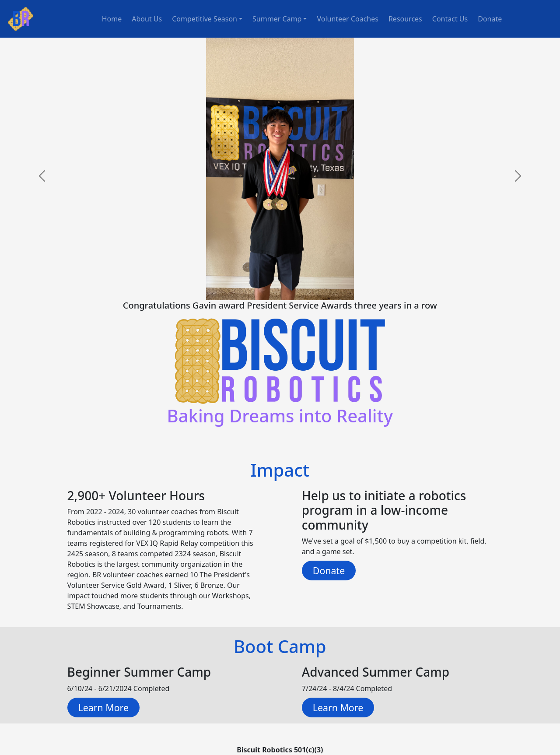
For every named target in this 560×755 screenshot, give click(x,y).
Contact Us (450, 19)
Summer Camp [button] (277, 19)
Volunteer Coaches (347, 19)
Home (112, 19)
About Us (147, 19)
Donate (490, 19)
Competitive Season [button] (205, 19)
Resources (405, 19)
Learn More (103, 708)
